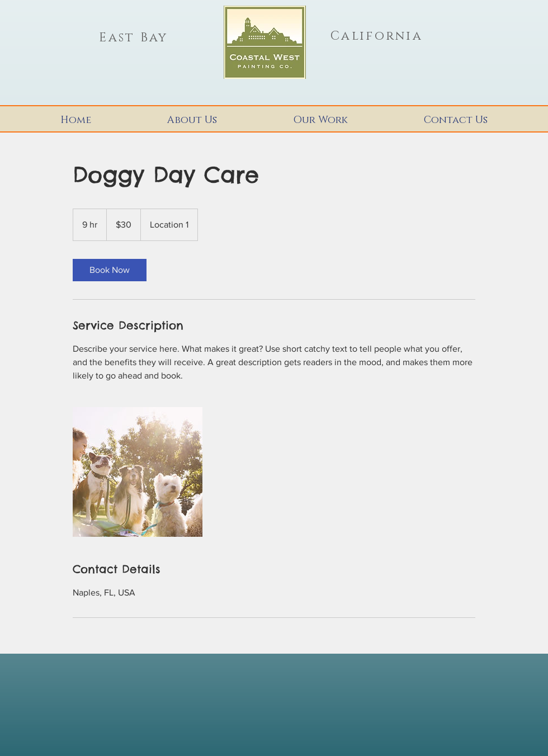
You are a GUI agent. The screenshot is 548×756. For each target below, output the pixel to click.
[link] (110, 270)
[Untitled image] (138, 472)
